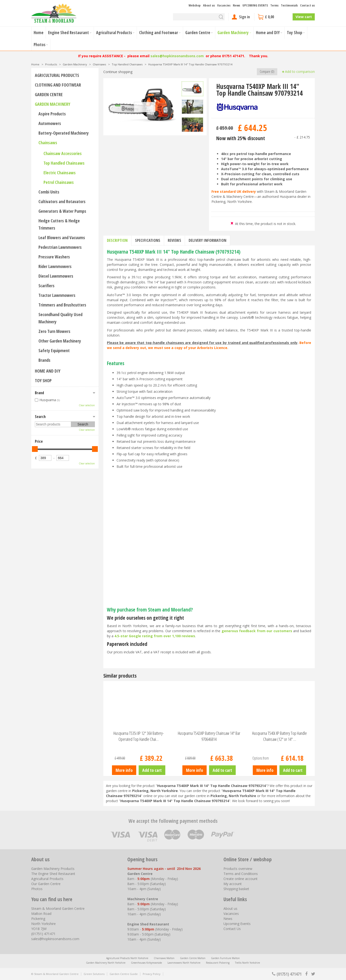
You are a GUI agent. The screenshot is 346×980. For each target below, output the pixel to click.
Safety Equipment (54, 350)
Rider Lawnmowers (55, 266)
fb (306, 974)
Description (117, 240)
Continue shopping (118, 72)
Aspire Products (52, 114)
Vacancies (231, 914)
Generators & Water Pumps (62, 211)
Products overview (238, 869)
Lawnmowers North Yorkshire (184, 963)
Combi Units (49, 192)
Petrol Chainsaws (59, 182)
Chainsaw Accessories (63, 153)
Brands (44, 360)
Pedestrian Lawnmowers (60, 247)
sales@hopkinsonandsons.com (177, 56)
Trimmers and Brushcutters (62, 305)
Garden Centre (49, 94)
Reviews (174, 240)
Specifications (148, 240)
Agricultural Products (57, 75)
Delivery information (207, 240)
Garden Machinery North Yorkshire (106, 963)
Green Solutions (94, 974)
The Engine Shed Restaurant (53, 874)
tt (313, 974)
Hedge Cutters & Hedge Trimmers (59, 224)
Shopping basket (236, 889)
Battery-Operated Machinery (64, 133)
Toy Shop (43, 381)
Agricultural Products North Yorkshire (127, 958)
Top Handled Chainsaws (64, 163)
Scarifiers (46, 286)
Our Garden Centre (46, 884)
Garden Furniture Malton (225, 958)
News (228, 919)
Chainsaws (48, 143)
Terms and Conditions (241, 874)
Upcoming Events (237, 924)
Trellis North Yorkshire (247, 963)
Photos (37, 889)
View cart (304, 17)
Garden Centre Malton (193, 958)
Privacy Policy (152, 974)
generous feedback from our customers (257, 631)
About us (230, 908)
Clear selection (87, 405)
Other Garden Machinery (60, 341)
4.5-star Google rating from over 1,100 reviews (155, 636)
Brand (39, 393)
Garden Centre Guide (124, 974)
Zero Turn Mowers (54, 331)
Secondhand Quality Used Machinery (60, 318)
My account (233, 884)
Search (40, 417)
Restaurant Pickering (218, 963)
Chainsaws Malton (164, 958)
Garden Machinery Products (53, 869)
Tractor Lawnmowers (57, 295)
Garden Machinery (53, 104)
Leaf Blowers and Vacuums (62, 237)
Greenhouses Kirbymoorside (146, 963)
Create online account (241, 879)
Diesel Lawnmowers (56, 276)
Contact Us (232, 929)
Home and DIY (48, 371)
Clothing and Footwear (58, 85)
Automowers (50, 123)
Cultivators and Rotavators (62, 201)
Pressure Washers (54, 257)
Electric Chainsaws (60, 173)
